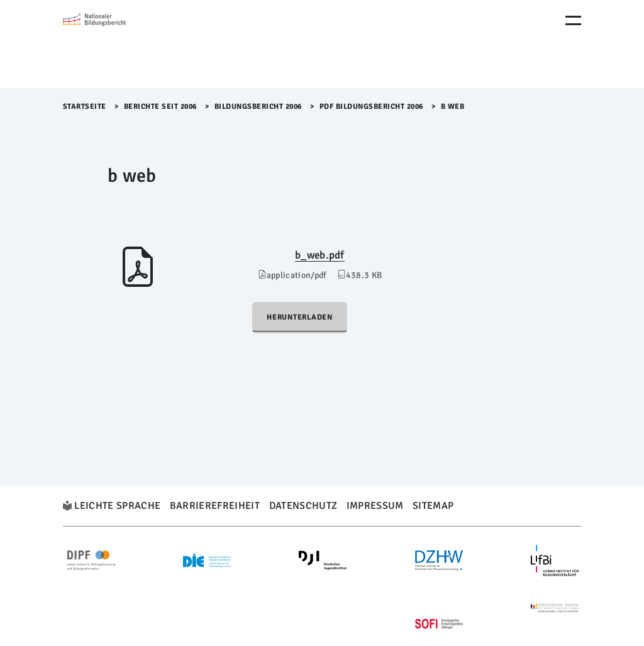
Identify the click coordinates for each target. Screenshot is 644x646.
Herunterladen (300, 317)
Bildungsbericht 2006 (258, 107)
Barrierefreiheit (215, 506)
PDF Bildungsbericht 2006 (371, 107)
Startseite (85, 107)
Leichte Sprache (117, 506)
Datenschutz (303, 506)
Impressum (375, 506)
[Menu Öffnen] (573, 20)
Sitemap (433, 506)
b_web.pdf (320, 255)
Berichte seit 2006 (160, 107)
